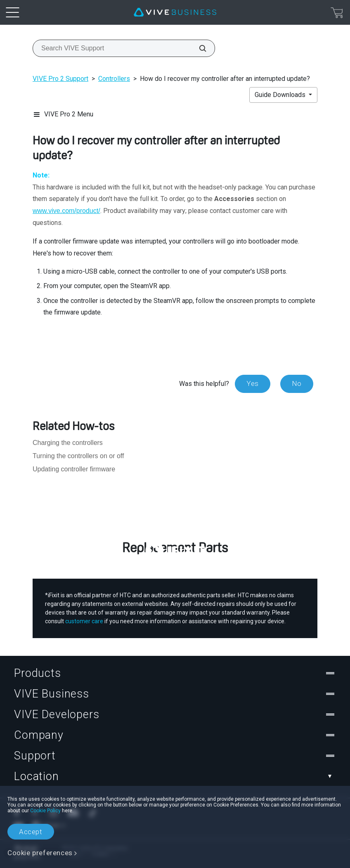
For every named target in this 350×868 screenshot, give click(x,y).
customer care (84, 621)
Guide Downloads (281, 95)
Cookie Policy (45, 811)
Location (175, 776)
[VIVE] (175, 12)
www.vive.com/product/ (66, 211)
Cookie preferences (40, 853)
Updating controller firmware (74, 469)
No (297, 383)
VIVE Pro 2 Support (60, 79)
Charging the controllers (68, 443)
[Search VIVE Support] (198, 48)
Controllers (114, 79)
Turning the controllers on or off (78, 456)
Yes (253, 383)
